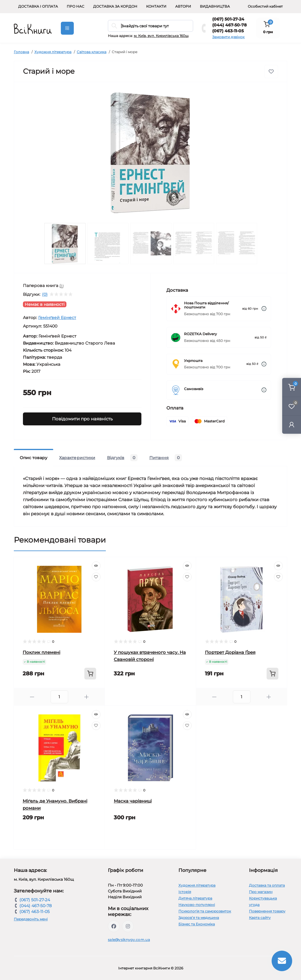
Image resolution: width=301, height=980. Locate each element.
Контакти (156, 6)
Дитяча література (195, 898)
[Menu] (67, 28)
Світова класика (92, 52)
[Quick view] (96, 566)
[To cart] (90, 674)
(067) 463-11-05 (228, 31)
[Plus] (87, 697)
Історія (185, 892)
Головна (21, 52)
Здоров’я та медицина (199, 918)
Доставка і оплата (38, 6)
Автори (183, 6)
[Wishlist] (96, 577)
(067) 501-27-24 (228, 19)
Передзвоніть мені (31, 919)
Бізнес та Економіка (197, 924)
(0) (45, 294)
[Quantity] (59, 697)
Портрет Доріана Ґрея (230, 652)
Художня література (53, 52)
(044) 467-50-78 (229, 25)
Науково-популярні (197, 905)
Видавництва (215, 6)
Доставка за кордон (115, 6)
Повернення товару (267, 911)
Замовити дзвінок (228, 37)
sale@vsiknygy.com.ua (129, 940)
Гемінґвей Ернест (57, 318)
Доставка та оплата (267, 885)
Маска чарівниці (133, 801)
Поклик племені (41, 652)
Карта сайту (260, 918)
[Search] (114, 26)
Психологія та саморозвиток (205, 911)
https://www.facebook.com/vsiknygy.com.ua (114, 926)
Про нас (76, 6)
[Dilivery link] (264, 309)
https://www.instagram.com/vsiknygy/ (128, 926)
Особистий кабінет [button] (265, 6)
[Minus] (32, 697)
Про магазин (261, 892)
